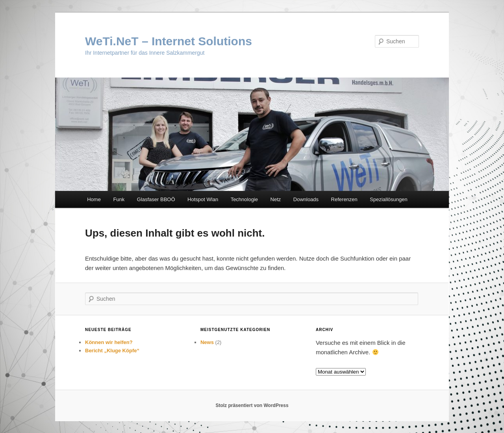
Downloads (306, 199)
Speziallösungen (388, 199)
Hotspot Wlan (203, 199)
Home (94, 199)
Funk (119, 199)
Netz (276, 199)
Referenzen (344, 199)
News (207, 342)
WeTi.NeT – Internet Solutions (169, 41)
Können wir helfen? (109, 342)
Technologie (244, 199)
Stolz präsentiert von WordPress (252, 405)
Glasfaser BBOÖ (156, 199)
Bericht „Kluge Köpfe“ (112, 351)
